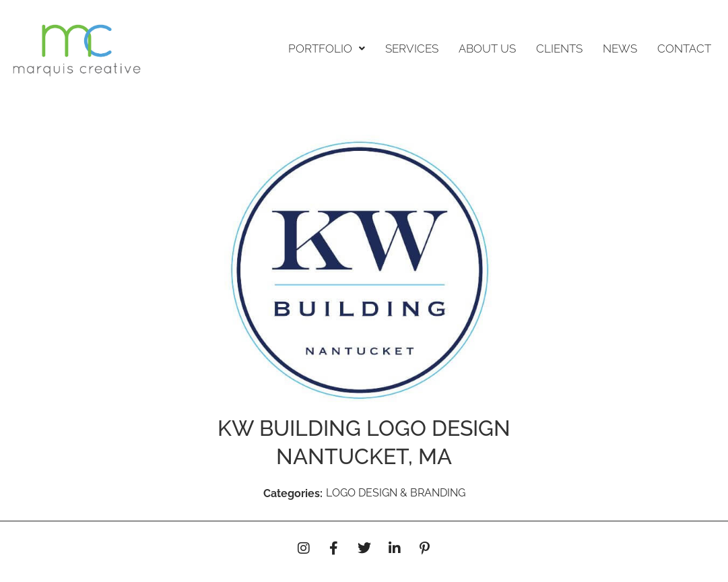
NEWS (620, 48)
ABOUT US (487, 48)
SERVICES (412, 48)
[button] (327, 49)
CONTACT (684, 48)
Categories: (293, 493)
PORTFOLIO (327, 48)
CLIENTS (559, 48)
